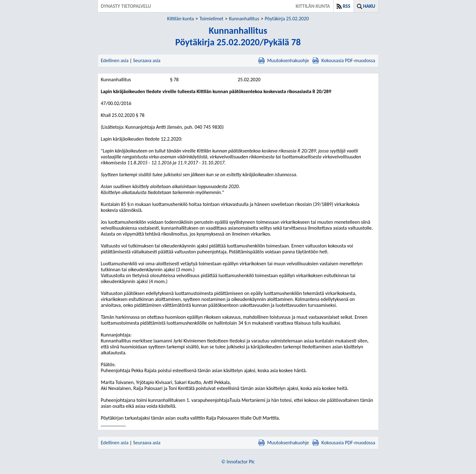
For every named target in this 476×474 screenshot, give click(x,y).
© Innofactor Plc (238, 462)
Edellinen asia (115, 60)
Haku (369, 6)
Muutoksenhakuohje (284, 60)
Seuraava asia (147, 60)
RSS (347, 6)
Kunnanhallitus (244, 19)
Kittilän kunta (181, 19)
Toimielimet (211, 19)
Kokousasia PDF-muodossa (344, 60)
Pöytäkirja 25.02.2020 (287, 19)
